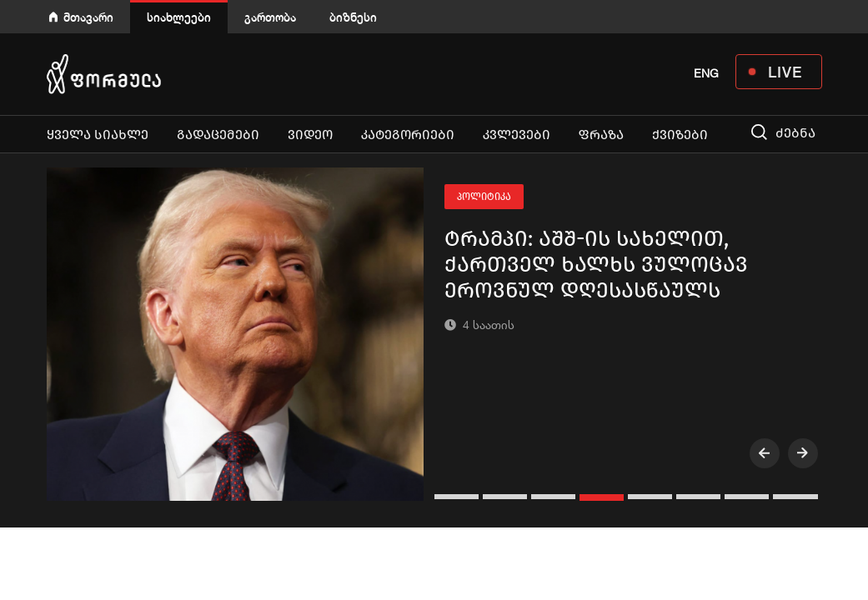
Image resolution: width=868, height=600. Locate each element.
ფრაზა (601, 135)
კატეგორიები (408, 135)
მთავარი (88, 17)
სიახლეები (179, 17)
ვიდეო (310, 135)
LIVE (785, 72)
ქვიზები (680, 135)
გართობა (270, 17)
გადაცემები (218, 135)
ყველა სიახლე (98, 135)
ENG (706, 73)
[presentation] (765, 453)
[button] (459, 497)
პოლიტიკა (484, 197)
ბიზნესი (353, 17)
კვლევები (517, 135)
